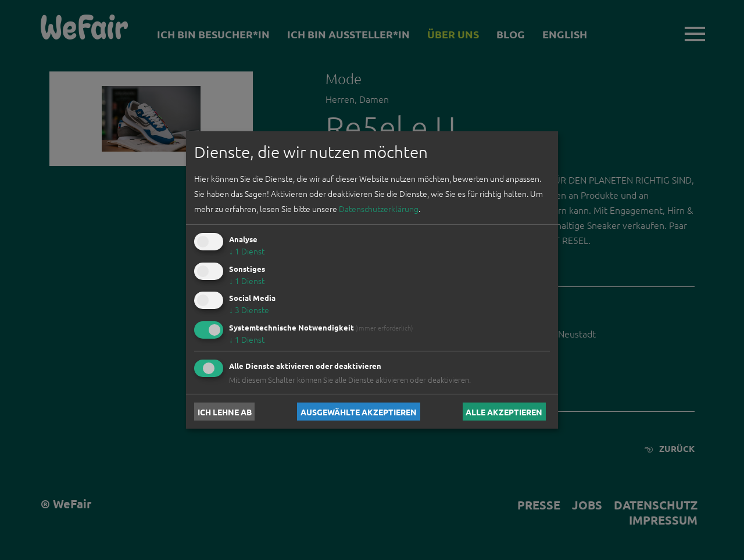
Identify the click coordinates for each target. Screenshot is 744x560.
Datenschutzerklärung (379, 209)
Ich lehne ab (225, 411)
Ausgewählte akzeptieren (359, 411)
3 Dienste (249, 310)
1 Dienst (247, 251)
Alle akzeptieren (504, 411)
